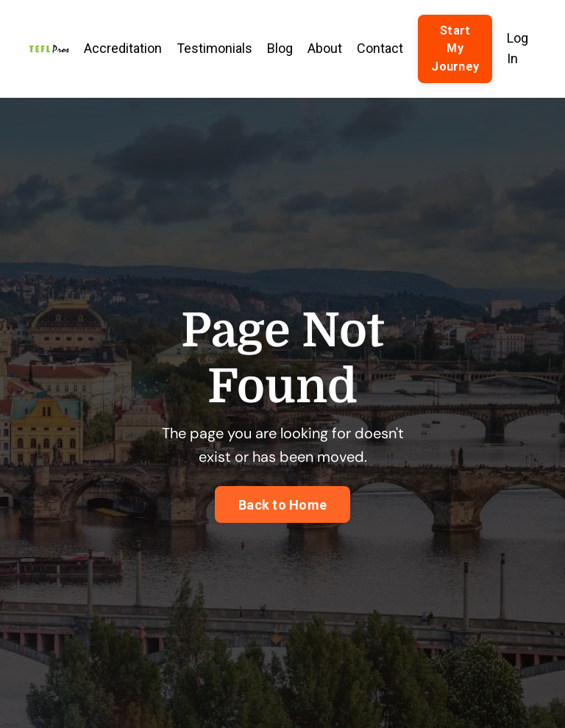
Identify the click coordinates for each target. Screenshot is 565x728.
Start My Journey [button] (455, 49)
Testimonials (214, 48)
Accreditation (123, 48)
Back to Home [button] (282, 505)
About (325, 48)
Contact (380, 48)
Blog (280, 48)
